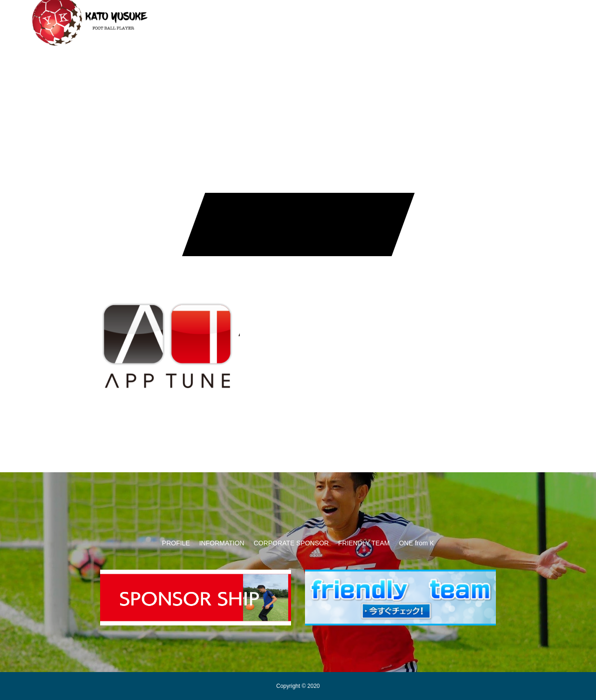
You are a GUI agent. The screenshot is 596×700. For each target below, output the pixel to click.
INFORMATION (213, 19)
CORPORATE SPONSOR (291, 19)
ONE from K (435, 19)
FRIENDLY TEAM (373, 19)
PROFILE (176, 543)
